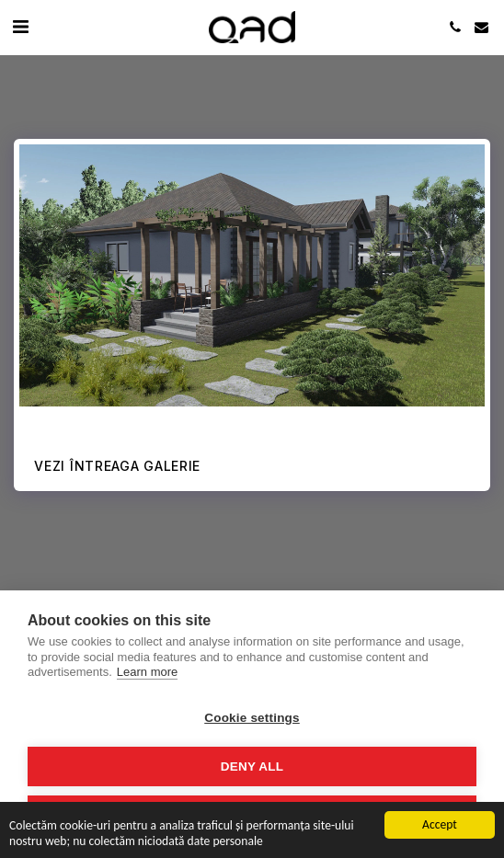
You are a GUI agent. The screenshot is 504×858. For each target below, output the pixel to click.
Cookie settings (252, 718)
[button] (20, 27)
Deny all (252, 766)
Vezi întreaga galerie (117, 466)
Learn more (147, 672)
